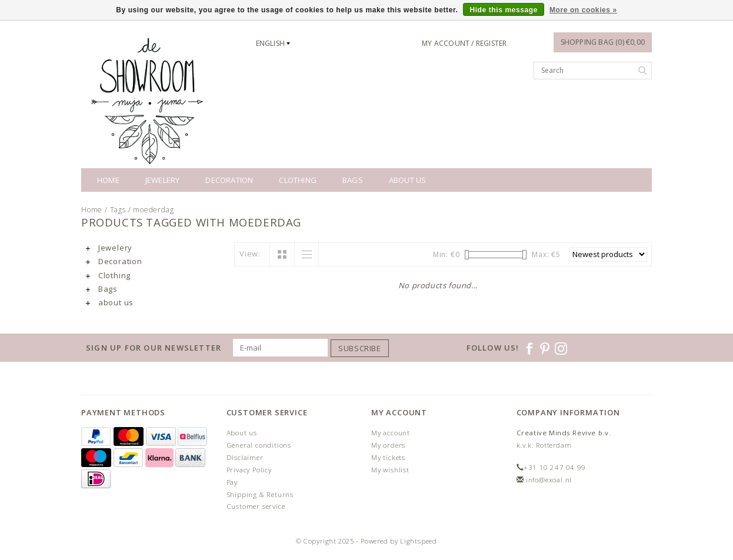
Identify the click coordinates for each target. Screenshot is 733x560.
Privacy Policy (249, 470)
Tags (118, 210)
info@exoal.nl (549, 480)
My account (391, 433)
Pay (232, 482)
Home (108, 180)
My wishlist (390, 470)
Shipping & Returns (260, 494)
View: (250, 254)
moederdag (153, 210)
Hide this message (504, 10)
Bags (353, 180)
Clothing (298, 180)
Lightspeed (419, 541)
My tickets (388, 457)
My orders (388, 445)
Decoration (229, 180)
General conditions (259, 445)
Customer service (256, 506)
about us (408, 180)
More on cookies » (583, 10)
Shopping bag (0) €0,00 (603, 42)
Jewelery (163, 180)
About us (242, 433)
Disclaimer (245, 457)
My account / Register (464, 43)
